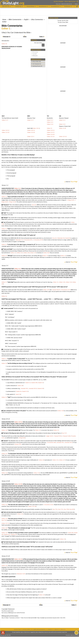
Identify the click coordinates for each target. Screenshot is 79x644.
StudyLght (10, 3)
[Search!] (43, 45)
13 (7, 37)
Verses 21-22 (6, 556)
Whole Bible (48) (37, 62)
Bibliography (35, 56)
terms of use (17, 629)
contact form (64, 632)
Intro (5, 41)
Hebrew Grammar (63, 150)
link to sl (63, 629)
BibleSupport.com (12, 613)
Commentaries (15, 19)
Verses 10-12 (6, 419)
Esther (4, 22)
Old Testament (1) (37, 64)
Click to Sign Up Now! (70, 1)
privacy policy (26, 629)
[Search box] (36, 45)
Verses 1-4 (5, 185)
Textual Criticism (72, 150)
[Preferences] (77, 6)
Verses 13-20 (6, 481)
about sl (56, 629)
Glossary (6, 152)
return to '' (72, 182)
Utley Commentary (37, 19)
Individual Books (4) (37, 66)
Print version (35, 52)
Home (4, 19)
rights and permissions (39, 629)
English (26, 19)
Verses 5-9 (5, 266)
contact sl (50, 629)
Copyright (35, 54)
